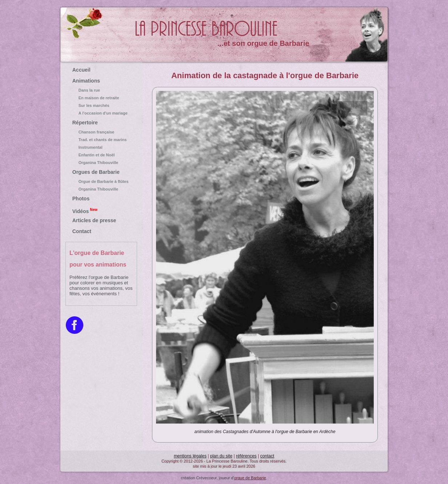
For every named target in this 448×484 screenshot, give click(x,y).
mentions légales (190, 456)
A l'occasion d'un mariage (101, 113)
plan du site (221, 456)
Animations (86, 81)
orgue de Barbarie (250, 478)
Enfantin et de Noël (101, 155)
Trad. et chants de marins (101, 140)
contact (267, 456)
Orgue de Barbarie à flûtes (101, 181)
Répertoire (85, 123)
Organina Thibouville (101, 163)
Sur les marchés (101, 105)
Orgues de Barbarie (96, 172)
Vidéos (85, 211)
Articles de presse (94, 220)
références (246, 456)
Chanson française (101, 132)
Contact (82, 231)
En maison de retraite (101, 98)
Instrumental (101, 147)
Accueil (81, 70)
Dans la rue (101, 90)
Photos (81, 199)
